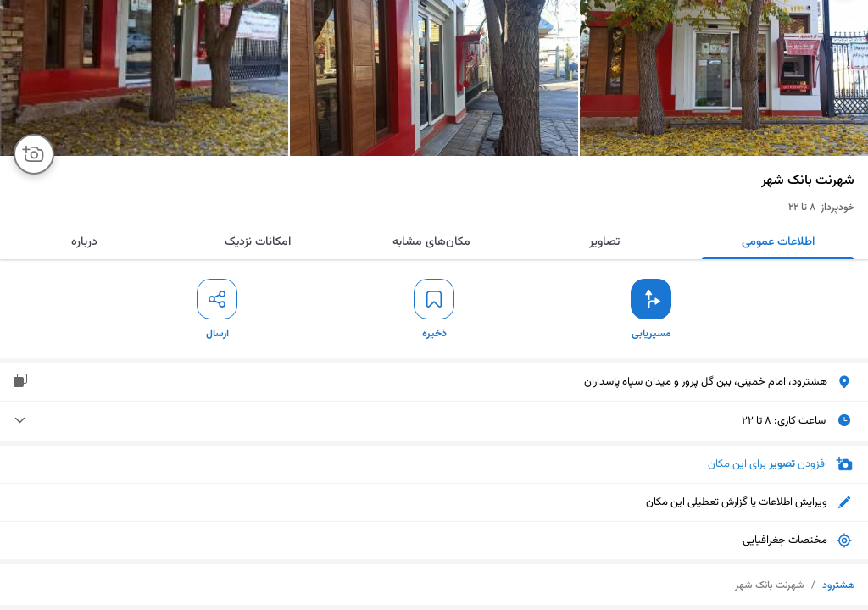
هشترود (838, 585)
